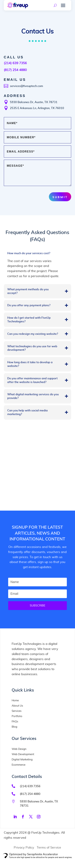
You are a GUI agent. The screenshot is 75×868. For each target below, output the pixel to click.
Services (17, 711)
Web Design (19, 749)
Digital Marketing (22, 760)
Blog (14, 727)
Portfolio (17, 716)
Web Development (23, 754)
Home (15, 701)
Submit (60, 197)
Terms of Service (49, 848)
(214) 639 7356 (15, 63)
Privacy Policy (24, 848)
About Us (17, 706)
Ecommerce (19, 765)
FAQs (15, 722)
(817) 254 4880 (15, 70)
